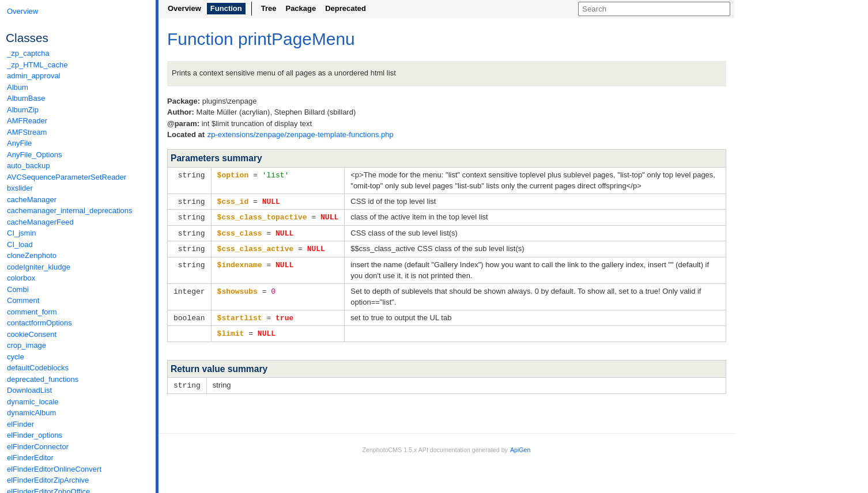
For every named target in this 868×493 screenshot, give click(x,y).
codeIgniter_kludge (39, 267)
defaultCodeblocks (38, 368)
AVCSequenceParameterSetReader (67, 177)
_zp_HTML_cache (37, 65)
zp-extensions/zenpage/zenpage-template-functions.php (301, 134)
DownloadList (29, 390)
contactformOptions (39, 323)
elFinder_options (35, 435)
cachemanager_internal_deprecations (70, 211)
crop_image (27, 345)
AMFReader (27, 121)
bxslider (20, 188)
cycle (16, 357)
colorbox (21, 278)
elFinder (20, 424)
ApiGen (520, 446)
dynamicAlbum (31, 413)
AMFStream (27, 132)
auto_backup (28, 166)
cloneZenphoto (32, 255)
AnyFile (19, 143)
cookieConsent (32, 334)
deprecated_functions (43, 379)
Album (18, 87)
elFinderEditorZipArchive (48, 480)
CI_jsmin (22, 233)
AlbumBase (26, 98)
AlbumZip (23, 110)
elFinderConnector (38, 447)
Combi (18, 289)
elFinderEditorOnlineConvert (54, 469)
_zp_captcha (28, 53)
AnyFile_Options (34, 155)
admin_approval (34, 76)
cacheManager (32, 200)
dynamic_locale (33, 402)
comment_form (32, 312)
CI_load (20, 244)
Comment (23, 300)
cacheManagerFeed (40, 222)
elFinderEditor (30, 458)
